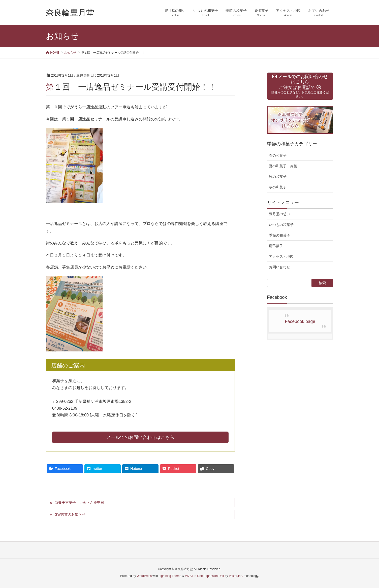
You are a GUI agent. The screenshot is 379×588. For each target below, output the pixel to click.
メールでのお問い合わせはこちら (140, 437)
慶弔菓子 (276, 246)
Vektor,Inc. (236, 576)
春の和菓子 (278, 155)
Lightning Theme (170, 576)
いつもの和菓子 (281, 225)
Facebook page (300, 321)
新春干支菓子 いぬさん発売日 (79, 503)
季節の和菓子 (279, 235)
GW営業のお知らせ (70, 514)
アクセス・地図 (281, 256)
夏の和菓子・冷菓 (283, 166)
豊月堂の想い (279, 214)
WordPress (144, 576)
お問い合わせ (279, 267)
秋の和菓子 (278, 177)
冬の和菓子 (278, 187)
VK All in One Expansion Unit (204, 576)
